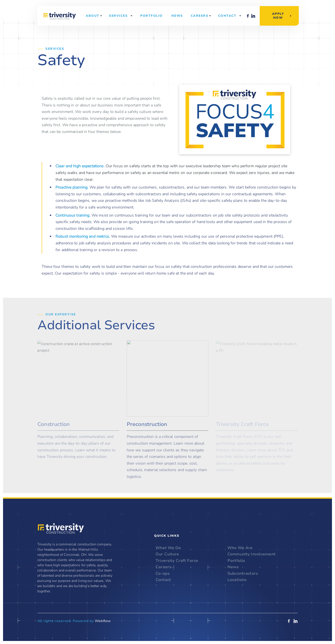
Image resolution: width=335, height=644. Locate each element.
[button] (94, 16)
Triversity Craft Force (177, 561)
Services (118, 16)
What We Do (168, 548)
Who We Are (240, 548)
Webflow (103, 621)
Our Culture (167, 554)
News (177, 16)
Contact (227, 16)
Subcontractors (243, 574)
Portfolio (151, 16)
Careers (163, 567)
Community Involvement (251, 554)
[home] (60, 16)
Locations (237, 580)
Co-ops (163, 574)
